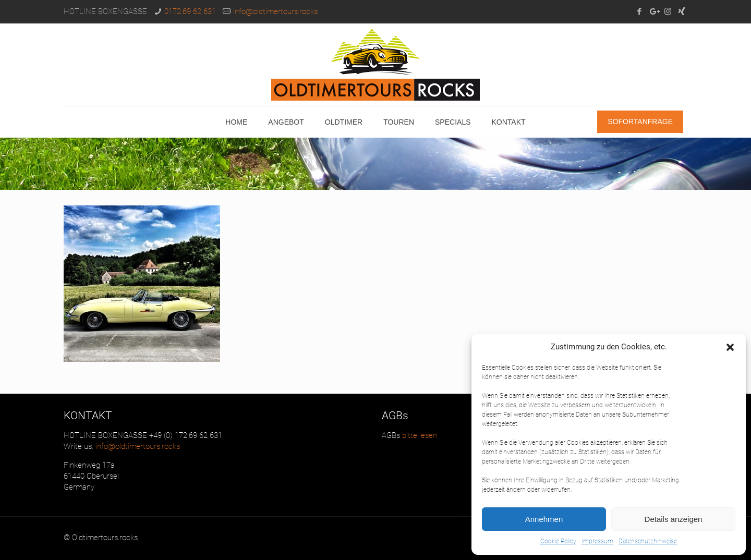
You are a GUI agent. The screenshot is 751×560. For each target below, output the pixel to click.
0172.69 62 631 (190, 11)
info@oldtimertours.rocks (275, 11)
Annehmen (544, 519)
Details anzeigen (674, 519)
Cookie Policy (558, 541)
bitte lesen (419, 435)
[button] (730, 347)
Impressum (597, 541)
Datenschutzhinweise (648, 541)
